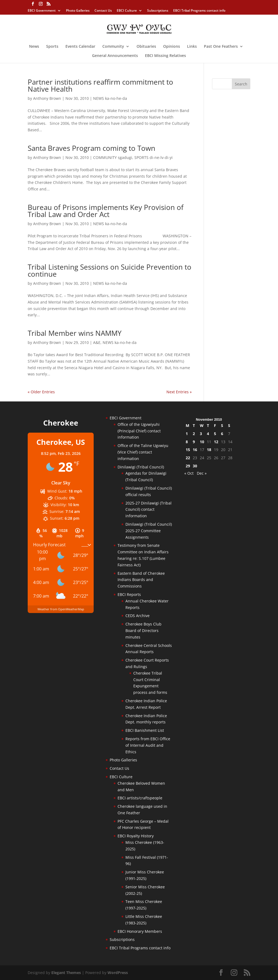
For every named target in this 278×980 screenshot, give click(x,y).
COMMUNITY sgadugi (113, 157)
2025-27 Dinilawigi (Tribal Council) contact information (149, 510)
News (34, 47)
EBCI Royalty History (136, 836)
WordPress (118, 973)
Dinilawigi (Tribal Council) (141, 467)
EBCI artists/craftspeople (140, 798)
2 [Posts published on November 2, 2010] (194, 434)
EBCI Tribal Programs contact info (199, 11)
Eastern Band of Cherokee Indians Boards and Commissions (141, 580)
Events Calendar (80, 47)
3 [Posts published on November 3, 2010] (201, 434)
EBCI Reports (129, 594)
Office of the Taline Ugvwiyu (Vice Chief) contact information (143, 452)
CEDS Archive (138, 616)
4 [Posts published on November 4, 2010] (208, 434)
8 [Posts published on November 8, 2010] (187, 442)
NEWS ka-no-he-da (110, 98)
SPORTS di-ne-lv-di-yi (154, 157)
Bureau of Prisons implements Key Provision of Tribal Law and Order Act (106, 211)
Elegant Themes (66, 973)
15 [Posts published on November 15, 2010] (188, 450)
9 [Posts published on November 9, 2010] (194, 442)
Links (192, 47)
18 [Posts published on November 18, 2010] (209, 450)
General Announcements (115, 56)
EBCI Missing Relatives (165, 56)
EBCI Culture (127, 11)
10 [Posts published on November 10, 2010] (202, 442)
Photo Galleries (78, 11)
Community (113, 47)
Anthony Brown (47, 98)
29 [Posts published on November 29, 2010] (188, 466)
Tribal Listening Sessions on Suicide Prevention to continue (110, 270)
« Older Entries (41, 392)
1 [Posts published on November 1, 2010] (187, 434)
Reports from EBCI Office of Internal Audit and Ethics (148, 745)
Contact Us (103, 11)
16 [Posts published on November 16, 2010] (195, 450)
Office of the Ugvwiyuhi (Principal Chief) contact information (139, 431)
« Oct (189, 473)
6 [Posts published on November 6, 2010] (222, 434)
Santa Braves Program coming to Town (91, 148)
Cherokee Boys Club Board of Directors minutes (143, 631)
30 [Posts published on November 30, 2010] (195, 466)
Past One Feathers (221, 47)
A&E (97, 342)
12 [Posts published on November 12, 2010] (216, 442)
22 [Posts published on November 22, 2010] (188, 458)
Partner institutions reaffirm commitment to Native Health (100, 85)
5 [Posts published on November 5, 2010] (215, 434)
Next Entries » (179, 392)
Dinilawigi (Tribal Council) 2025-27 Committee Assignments (149, 531)
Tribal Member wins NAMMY (75, 333)
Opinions (172, 47)
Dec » (202, 473)
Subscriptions (158, 11)
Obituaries (146, 47)
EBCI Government (42, 11)
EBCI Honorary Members (140, 931)
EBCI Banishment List (145, 730)
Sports (52, 47)
